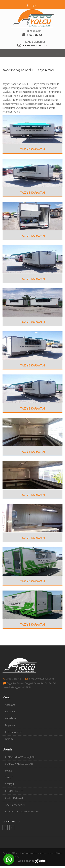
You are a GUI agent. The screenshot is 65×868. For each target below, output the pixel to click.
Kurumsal (10, 711)
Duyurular (10, 725)
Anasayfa (10, 705)
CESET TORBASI (14, 798)
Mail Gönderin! (35, 42)
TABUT (9, 777)
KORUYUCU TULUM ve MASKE (22, 811)
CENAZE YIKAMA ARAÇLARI (20, 757)
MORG (9, 771)
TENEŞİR (10, 784)
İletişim (9, 739)
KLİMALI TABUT (14, 791)
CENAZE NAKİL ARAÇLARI (19, 764)
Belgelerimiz (12, 718)
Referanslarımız (13, 732)
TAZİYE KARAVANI (15, 805)
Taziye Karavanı (33, 149)
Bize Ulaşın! (35, 31)
